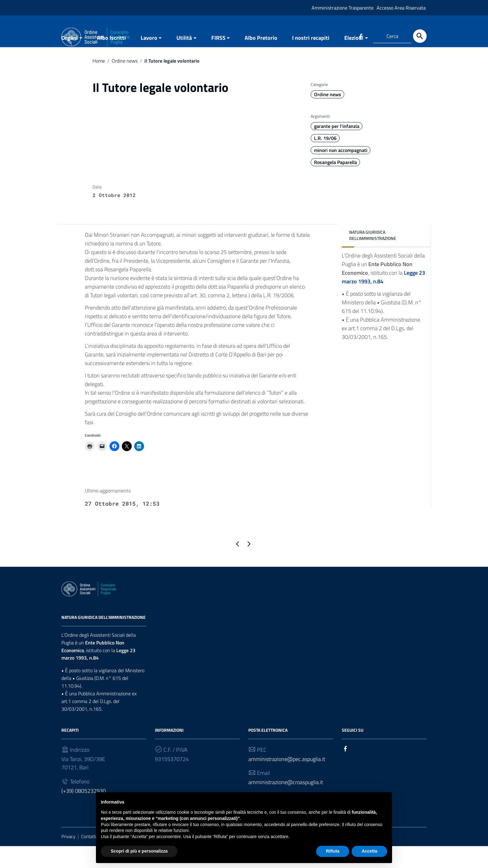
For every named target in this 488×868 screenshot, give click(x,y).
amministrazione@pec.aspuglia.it (287, 781)
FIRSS (218, 60)
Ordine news (125, 83)
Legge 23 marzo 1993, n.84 (98, 676)
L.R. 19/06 (325, 160)
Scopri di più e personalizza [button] (139, 851)
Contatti (89, 858)
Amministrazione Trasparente (343, 8)
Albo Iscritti (112, 60)
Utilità (184, 60)
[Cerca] (420, 36)
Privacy (68, 858)
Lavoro (149, 60)
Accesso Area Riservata (401, 8)
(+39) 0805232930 (84, 813)
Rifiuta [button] (333, 851)
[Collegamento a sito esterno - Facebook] (361, 36)
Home (99, 83)
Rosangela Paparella (335, 184)
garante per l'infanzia (337, 148)
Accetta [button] (369, 851)
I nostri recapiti (311, 60)
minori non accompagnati (341, 172)
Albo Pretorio (261, 60)
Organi (70, 60)
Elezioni (354, 60)
